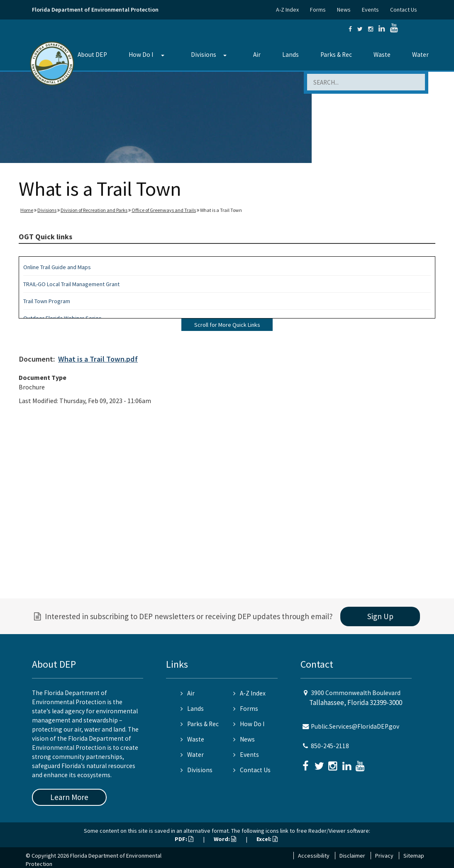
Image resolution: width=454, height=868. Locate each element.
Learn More (69, 797)
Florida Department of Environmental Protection (95, 10)
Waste (382, 55)
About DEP (92, 55)
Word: (225, 839)
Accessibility (314, 856)
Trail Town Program (47, 301)
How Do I (141, 55)
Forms (318, 10)
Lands (290, 55)
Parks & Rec (336, 55)
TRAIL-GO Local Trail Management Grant (71, 284)
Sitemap (414, 856)
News (344, 10)
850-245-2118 (330, 746)
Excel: (267, 839)
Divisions (204, 55)
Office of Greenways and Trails (164, 210)
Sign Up (380, 616)
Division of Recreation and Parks (94, 210)
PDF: (184, 839)
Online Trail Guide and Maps (57, 267)
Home (27, 210)
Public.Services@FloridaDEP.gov (355, 726)
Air (257, 55)
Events (370, 10)
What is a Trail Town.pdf (98, 359)
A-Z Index (287, 10)
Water (420, 55)
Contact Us (404, 10)
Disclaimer (352, 856)
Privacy (384, 856)
